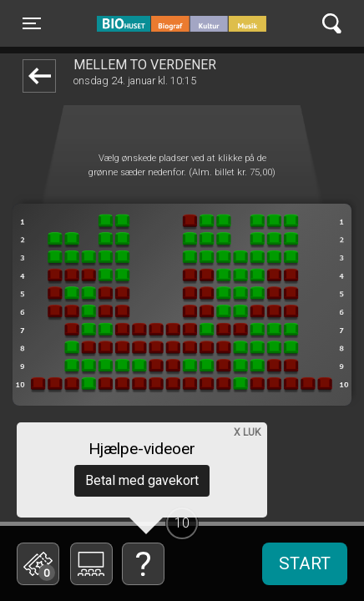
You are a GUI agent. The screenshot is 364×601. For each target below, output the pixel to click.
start (305, 563)
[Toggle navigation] (32, 23)
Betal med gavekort (142, 480)
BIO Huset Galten (168, 23)
